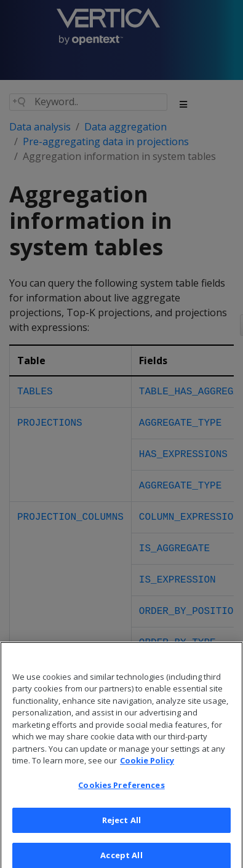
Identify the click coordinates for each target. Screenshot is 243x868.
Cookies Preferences (121, 793)
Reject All (121, 827)
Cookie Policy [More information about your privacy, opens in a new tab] (147, 768)
